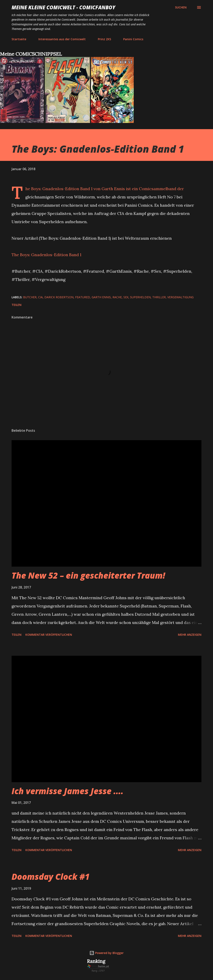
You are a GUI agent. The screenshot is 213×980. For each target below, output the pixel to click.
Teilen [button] (17, 305)
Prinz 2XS (104, 39)
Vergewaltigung (180, 297)
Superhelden (140, 297)
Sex (126, 297)
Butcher (30, 297)
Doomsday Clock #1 (51, 877)
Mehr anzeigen (190, 635)
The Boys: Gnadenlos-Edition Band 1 (46, 255)
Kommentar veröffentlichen (49, 635)
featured (83, 297)
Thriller (159, 297)
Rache (117, 297)
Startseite (19, 39)
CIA (40, 297)
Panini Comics (133, 39)
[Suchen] (181, 7)
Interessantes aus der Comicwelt (62, 39)
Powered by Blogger (106, 953)
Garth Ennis (101, 297)
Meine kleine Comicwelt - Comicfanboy (63, 7)
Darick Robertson (59, 297)
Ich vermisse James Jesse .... (67, 791)
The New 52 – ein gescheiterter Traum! (88, 575)
